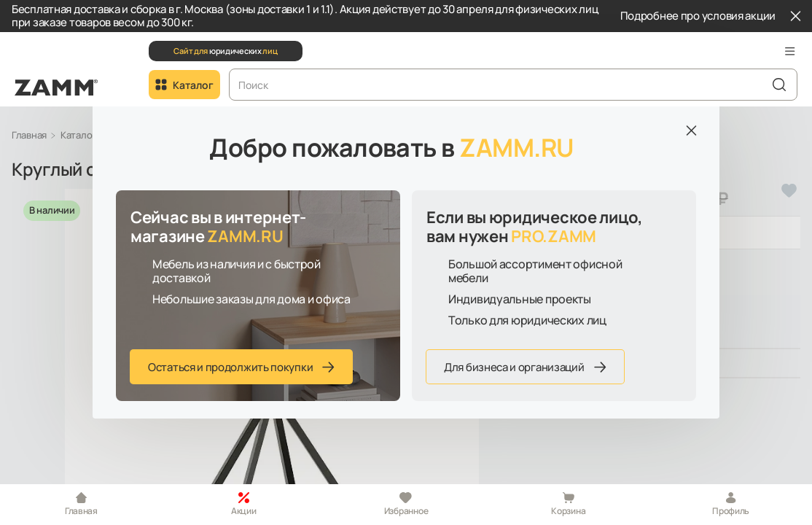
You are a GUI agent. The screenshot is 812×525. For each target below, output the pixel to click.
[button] (790, 51)
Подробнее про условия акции (698, 16)
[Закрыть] (795, 16)
